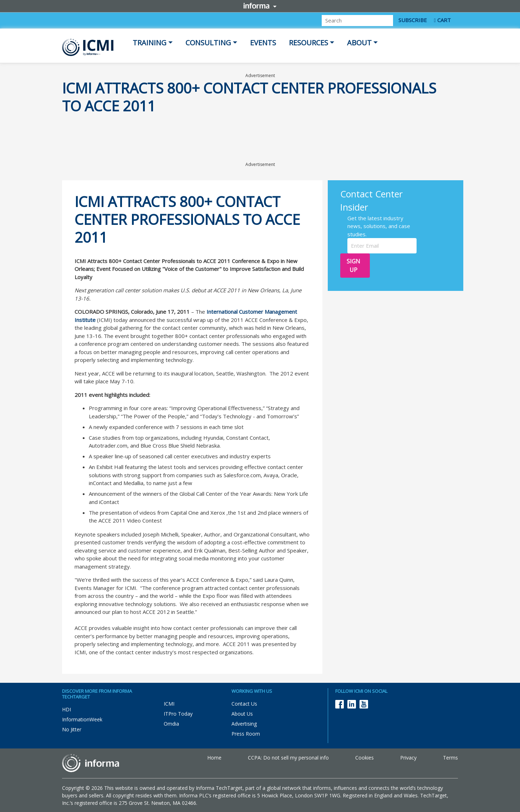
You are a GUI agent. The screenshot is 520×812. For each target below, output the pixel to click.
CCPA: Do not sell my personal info (288, 758)
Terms (450, 758)
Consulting (208, 43)
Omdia (171, 724)
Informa (260, 6)
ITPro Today (178, 714)
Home (214, 758)
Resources (309, 43)
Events (263, 43)
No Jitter (72, 729)
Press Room (246, 734)
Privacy (408, 758)
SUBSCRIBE (413, 20)
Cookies (364, 758)
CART (442, 20)
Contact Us (244, 704)
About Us (242, 714)
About (359, 43)
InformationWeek (82, 719)
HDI (67, 709)
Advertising (244, 724)
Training (150, 43)
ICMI (169, 704)
